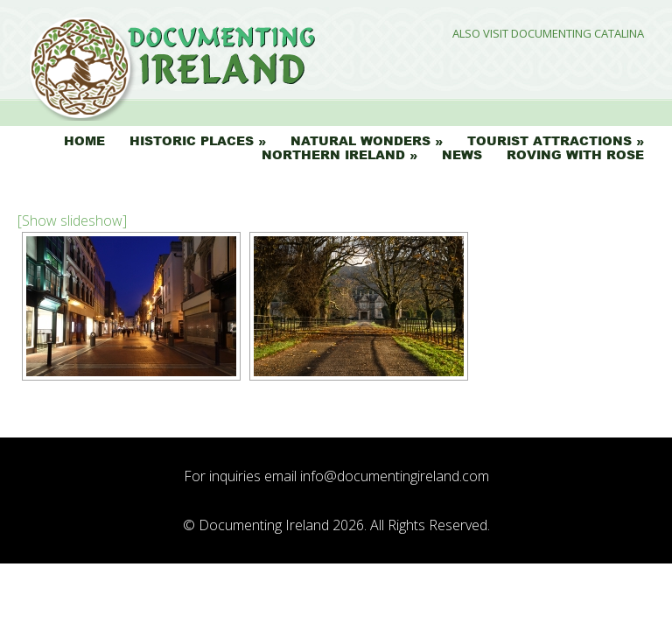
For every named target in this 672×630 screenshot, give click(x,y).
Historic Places (192, 141)
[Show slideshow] (72, 220)
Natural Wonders (360, 141)
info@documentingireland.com (395, 476)
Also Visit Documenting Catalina (548, 34)
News (462, 155)
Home (84, 141)
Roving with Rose (575, 155)
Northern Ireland (333, 155)
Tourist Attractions (549, 141)
